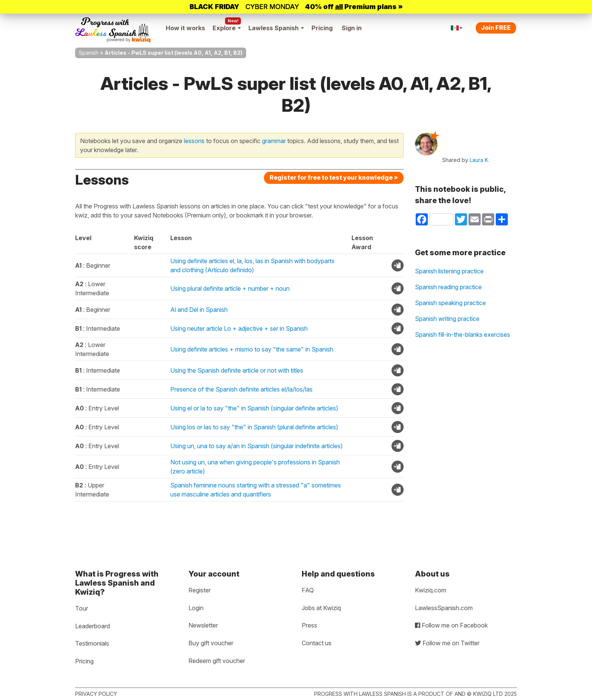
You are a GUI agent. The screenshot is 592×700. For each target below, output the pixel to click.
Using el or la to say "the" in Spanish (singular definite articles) (254, 408)
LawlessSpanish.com (444, 608)
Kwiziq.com (431, 590)
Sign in (352, 28)
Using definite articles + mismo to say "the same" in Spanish (252, 349)
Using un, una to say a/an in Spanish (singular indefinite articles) (257, 446)
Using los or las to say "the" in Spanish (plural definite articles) (254, 427)
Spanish (89, 53)
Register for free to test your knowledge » (334, 177)
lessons (194, 141)
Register (200, 590)
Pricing (322, 28)
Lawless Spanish (276, 28)
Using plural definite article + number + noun (230, 288)
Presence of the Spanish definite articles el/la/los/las (241, 389)
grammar (274, 141)
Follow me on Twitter (447, 643)
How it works (185, 28)
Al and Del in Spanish (199, 310)
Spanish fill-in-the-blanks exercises (462, 335)
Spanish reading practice (448, 287)
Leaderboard (92, 626)
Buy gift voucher (211, 643)
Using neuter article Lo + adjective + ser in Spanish (239, 328)
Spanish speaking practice (450, 303)
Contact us (317, 643)
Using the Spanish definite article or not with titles (237, 370)
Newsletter (203, 625)
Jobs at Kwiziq (321, 608)
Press (309, 625)
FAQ (308, 590)
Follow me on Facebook (451, 625)
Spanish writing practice (447, 319)
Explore (227, 28)
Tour (82, 608)
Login (196, 608)
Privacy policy (96, 694)
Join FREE (496, 28)
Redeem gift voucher (217, 661)
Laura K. (479, 160)
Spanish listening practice (449, 271)
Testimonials (92, 643)
